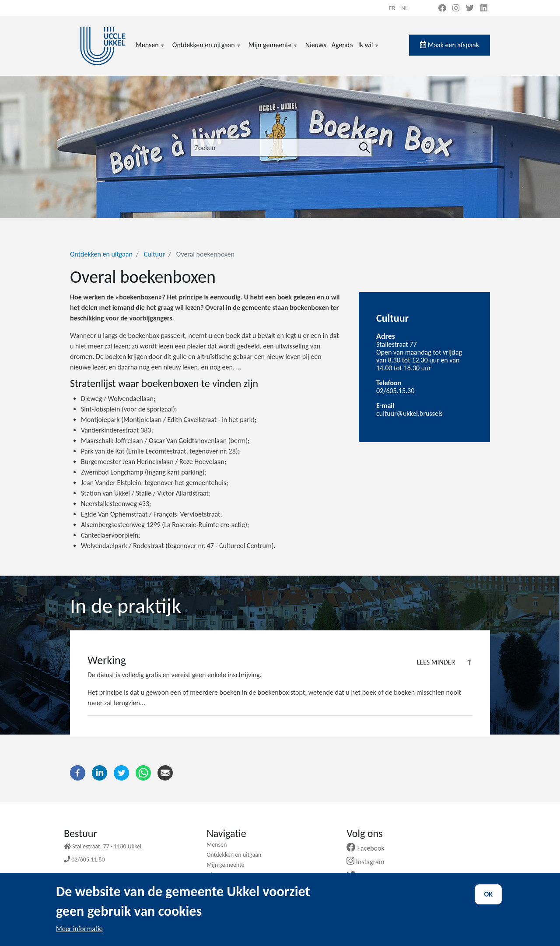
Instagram (369, 862)
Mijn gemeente (273, 50)
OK (488, 902)
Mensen (150, 50)
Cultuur (154, 254)
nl (404, 8)
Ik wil (369, 50)
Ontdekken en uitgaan (207, 50)
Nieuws (316, 45)
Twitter (365, 876)
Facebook (369, 848)
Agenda (342, 45)
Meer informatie (79, 937)
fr (392, 8)
